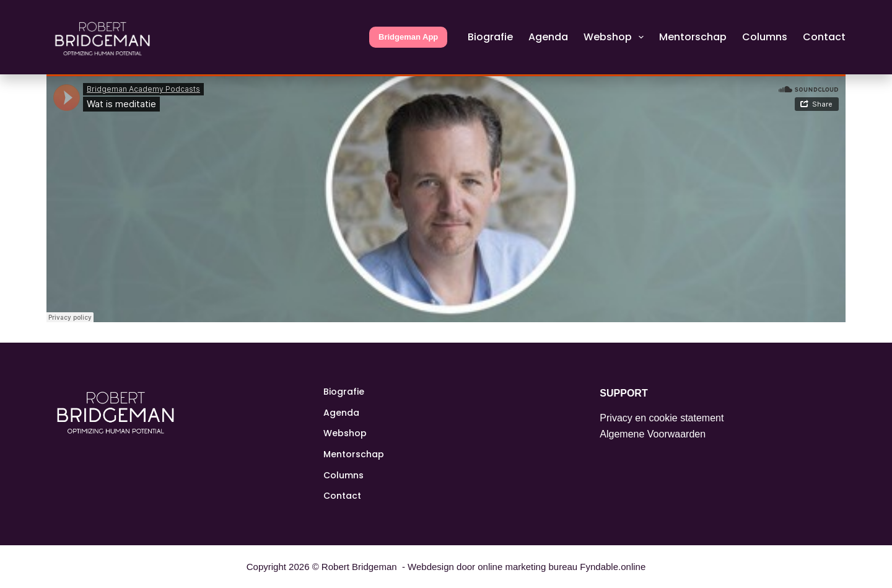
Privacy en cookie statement (662, 418)
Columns (765, 37)
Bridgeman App (408, 37)
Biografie (490, 37)
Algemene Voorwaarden (653, 434)
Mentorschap (693, 37)
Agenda (548, 37)
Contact (824, 37)
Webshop (616, 37)
